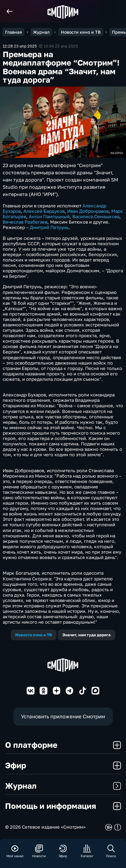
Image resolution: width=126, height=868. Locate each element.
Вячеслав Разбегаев (25, 222)
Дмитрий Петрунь (49, 227)
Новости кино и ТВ (34, 635)
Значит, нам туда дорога (87, 635)
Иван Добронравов (88, 211)
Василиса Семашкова (96, 216)
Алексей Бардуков (44, 211)
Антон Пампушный (49, 216)
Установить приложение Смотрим (63, 716)
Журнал (63, 786)
